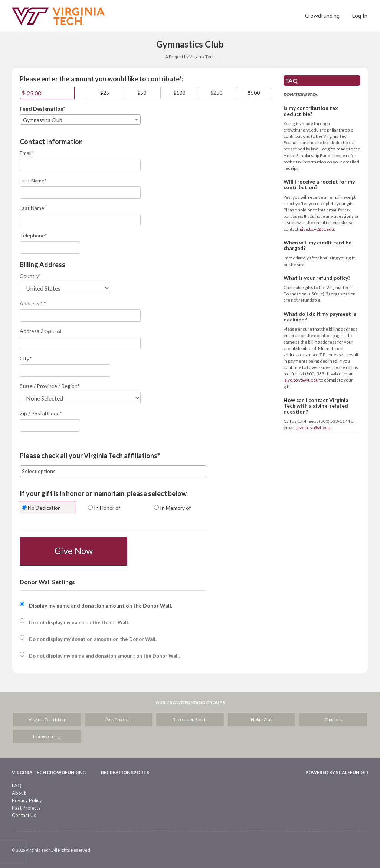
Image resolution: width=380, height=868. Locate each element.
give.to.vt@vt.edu (317, 229)
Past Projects (118, 720)
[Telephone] (50, 247)
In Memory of (172, 508)
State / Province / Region (50, 386)
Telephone (33, 235)
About (19, 793)
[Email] (80, 165)
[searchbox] (113, 471)
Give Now (74, 550)
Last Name (33, 208)
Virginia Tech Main (47, 720)
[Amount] (47, 93)
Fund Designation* (42, 109)
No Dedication (41, 508)
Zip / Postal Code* (41, 413)
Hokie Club (262, 720)
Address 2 (32, 331)
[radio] (47, 509)
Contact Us (24, 815)
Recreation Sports (190, 720)
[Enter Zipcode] (50, 425)
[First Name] (80, 192)
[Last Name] (80, 220)
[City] (65, 370)
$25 (105, 93)
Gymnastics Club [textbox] (43, 120)
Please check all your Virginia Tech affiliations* (90, 456)
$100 (179, 93)
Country (31, 276)
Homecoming (47, 736)
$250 (216, 93)
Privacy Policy (27, 800)
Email (27, 153)
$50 (142, 93)
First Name (33, 180)
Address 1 (33, 303)
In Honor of (104, 508)
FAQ (17, 786)
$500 (254, 93)
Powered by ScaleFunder (337, 772)
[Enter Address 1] (80, 315)
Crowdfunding (322, 16)
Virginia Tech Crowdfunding (49, 772)
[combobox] (80, 120)
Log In (360, 16)
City (26, 358)
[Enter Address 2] (80, 343)
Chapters (333, 720)
